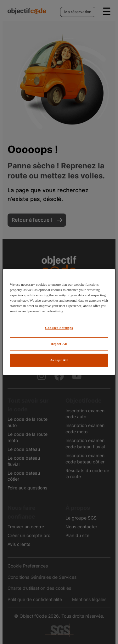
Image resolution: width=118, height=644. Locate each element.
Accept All (59, 360)
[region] (59, 322)
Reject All (59, 344)
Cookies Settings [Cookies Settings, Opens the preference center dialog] (59, 328)
